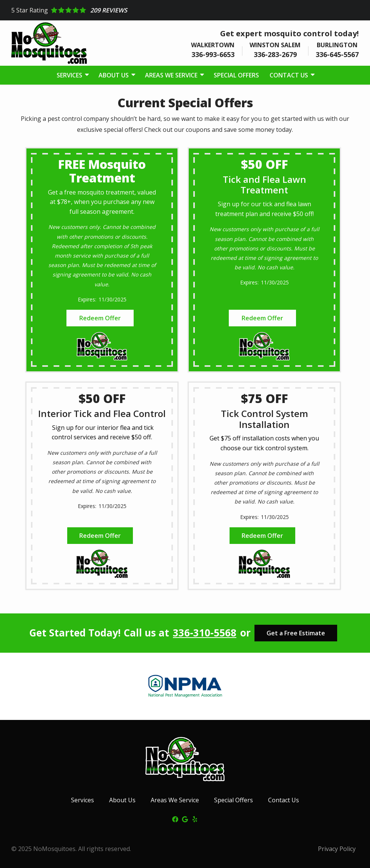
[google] (185, 819)
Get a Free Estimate (296, 633)
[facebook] (175, 819)
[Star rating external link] (185, 10)
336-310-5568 (205, 633)
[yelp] (195, 819)
